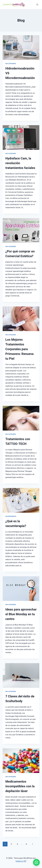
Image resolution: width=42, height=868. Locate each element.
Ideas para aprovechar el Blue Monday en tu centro (21, 614)
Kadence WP (21, 861)
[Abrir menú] (37, 4)
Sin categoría (11, 64)
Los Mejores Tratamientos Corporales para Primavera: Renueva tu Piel (19, 349)
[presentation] (21, 48)
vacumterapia (11, 516)
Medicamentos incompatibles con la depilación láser (20, 786)
